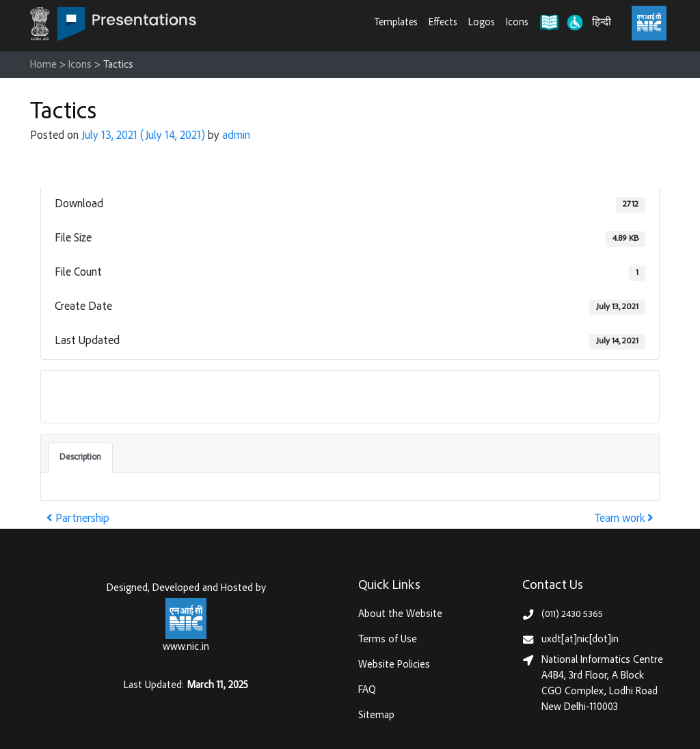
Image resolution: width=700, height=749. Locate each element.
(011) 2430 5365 (572, 615)
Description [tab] (80, 458)
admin (236, 136)
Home (43, 65)
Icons (517, 23)
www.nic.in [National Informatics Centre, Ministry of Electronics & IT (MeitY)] (186, 647)
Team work (624, 520)
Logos (482, 23)
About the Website (400, 615)
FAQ (367, 691)
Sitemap (376, 716)
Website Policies (394, 665)
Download (84, 396)
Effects (443, 23)
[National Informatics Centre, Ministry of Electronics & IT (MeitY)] (649, 23)
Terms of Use (388, 640)
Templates (396, 23)
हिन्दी (602, 23)
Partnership (78, 520)
